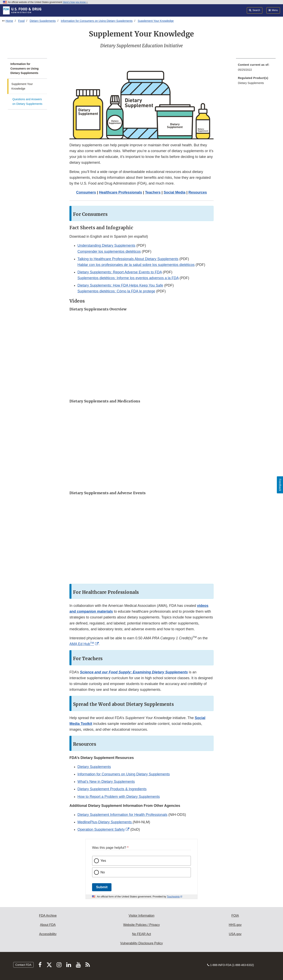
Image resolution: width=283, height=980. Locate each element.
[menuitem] (256, 68)
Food (21, 21)
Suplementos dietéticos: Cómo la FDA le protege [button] (116, 291)
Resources (198, 192)
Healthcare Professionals (120, 192)
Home (9, 21)
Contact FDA (23, 965)
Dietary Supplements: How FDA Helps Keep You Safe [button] (120, 285)
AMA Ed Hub (82, 644)
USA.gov (235, 934)
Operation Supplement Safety (101, 829)
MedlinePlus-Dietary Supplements (105, 822)
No (103, 872)
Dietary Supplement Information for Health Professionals (122, 815)
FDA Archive (48, 916)
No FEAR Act (141, 934)
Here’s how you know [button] (75, 2)
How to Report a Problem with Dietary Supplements (119, 797)
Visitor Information (142, 916)
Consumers (86, 192)
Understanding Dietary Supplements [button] (106, 246)
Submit (102, 887)
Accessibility (48, 934)
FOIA (235, 916)
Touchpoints (173, 897)
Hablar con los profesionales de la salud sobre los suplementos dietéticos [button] (136, 265)
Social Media (174, 192)
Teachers (153, 192)
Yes (103, 861)
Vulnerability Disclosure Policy (142, 943)
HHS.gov (235, 925)
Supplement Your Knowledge (156, 21)
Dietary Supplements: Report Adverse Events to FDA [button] (120, 272)
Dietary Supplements (43, 21)
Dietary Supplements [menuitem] (251, 83)
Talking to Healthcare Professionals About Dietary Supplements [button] (128, 259)
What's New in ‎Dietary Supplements (106, 782)
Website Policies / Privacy (142, 925)
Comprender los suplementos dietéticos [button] (109, 252)
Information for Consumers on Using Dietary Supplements (97, 21)
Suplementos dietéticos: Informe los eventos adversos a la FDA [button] (128, 278)
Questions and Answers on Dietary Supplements (27, 102)
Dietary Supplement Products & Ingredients (112, 789)
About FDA (48, 925)
